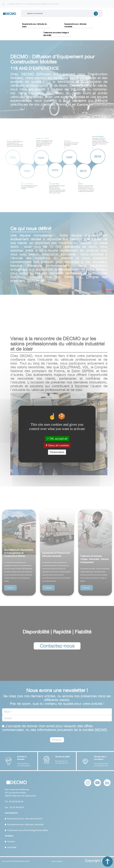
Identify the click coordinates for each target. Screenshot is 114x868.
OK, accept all (57, 439)
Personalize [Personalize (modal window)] (57, 452)
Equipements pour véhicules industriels (75, 25)
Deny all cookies (57, 445)
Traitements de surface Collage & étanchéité (56, 34)
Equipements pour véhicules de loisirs (34, 25)
